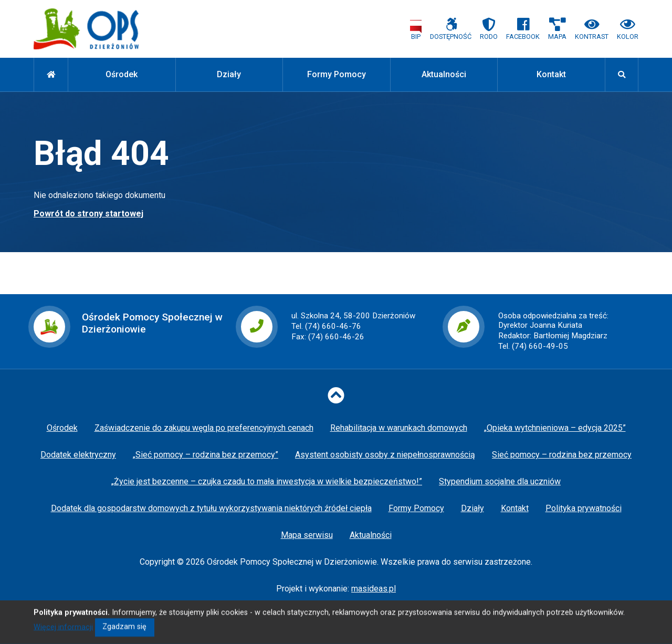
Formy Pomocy (337, 74)
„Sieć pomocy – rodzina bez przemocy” (206, 455)
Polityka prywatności (584, 508)
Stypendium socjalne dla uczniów (500, 481)
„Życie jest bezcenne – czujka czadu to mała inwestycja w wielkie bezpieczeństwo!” (267, 481)
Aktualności (444, 74)
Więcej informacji (63, 635)
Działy (229, 74)
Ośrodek (122, 74)
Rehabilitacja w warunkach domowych (399, 428)
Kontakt (551, 74)
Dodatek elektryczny (78, 455)
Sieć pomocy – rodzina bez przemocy (562, 455)
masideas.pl (374, 589)
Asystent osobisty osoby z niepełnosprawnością (385, 455)
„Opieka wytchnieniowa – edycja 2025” (555, 428)
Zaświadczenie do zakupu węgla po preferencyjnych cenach (204, 428)
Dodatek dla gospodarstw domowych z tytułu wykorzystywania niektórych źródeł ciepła (211, 508)
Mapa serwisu (307, 535)
